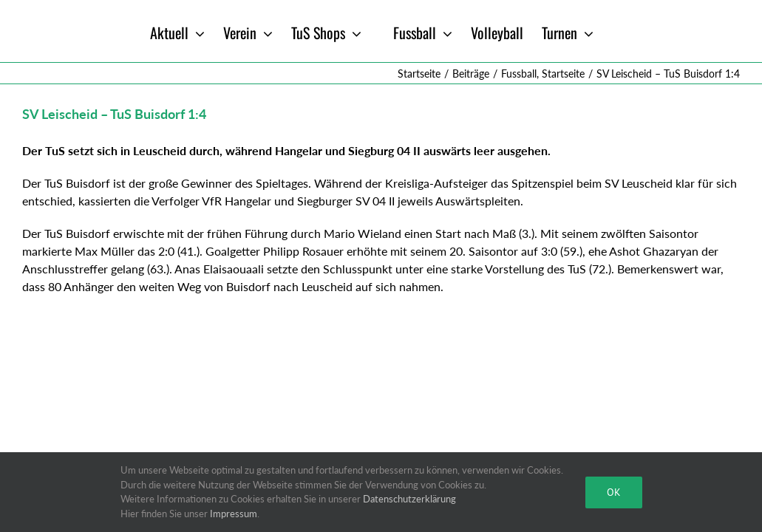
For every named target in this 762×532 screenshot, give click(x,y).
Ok (614, 492)
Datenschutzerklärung (409, 499)
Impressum (234, 514)
